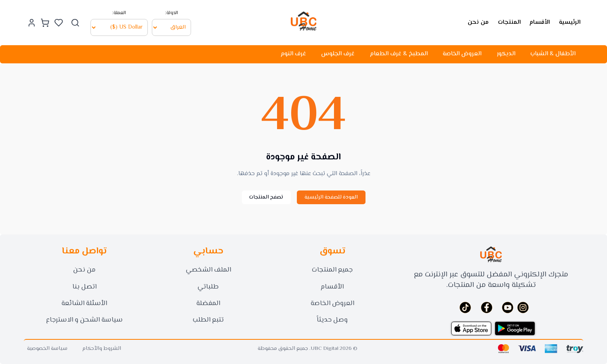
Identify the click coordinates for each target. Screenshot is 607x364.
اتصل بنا (84, 287)
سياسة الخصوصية (47, 349)
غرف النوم (293, 54)
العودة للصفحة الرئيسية (331, 197)
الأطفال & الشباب (553, 54)
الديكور (506, 54)
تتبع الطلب (208, 320)
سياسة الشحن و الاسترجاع (84, 320)
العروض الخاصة (462, 54)
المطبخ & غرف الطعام (399, 54)
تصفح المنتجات (266, 197)
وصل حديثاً (332, 320)
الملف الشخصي (208, 270)
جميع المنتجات (332, 270)
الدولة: (172, 13)
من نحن (478, 22)
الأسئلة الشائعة (84, 303)
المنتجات (509, 22)
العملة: (119, 13)
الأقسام (540, 22)
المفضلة (208, 303)
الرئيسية (570, 22)
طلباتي (208, 287)
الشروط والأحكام (102, 349)
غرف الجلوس (338, 54)
